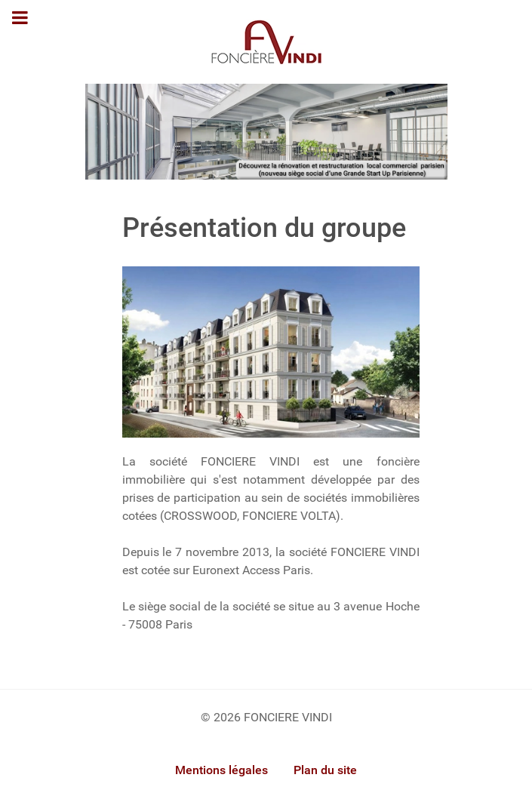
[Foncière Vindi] (266, 131)
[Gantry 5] (266, 42)
